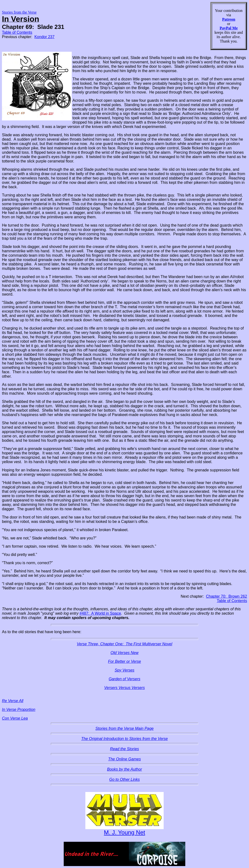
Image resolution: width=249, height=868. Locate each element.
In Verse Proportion (19, 710)
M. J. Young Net (124, 832)
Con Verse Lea (15, 718)
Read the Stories (124, 749)
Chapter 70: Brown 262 (227, 596)
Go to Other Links (124, 779)
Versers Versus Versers (124, 688)
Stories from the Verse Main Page (124, 728)
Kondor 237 (44, 37)
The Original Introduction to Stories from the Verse (124, 739)
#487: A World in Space (100, 613)
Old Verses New (125, 653)
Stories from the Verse (19, 12)
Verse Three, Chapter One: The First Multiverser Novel (124, 644)
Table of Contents (17, 32)
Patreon (229, 19)
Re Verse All (13, 701)
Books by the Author (124, 769)
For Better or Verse (124, 661)
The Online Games (124, 759)
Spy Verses (124, 670)
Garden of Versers (124, 679)
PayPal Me (229, 28)
